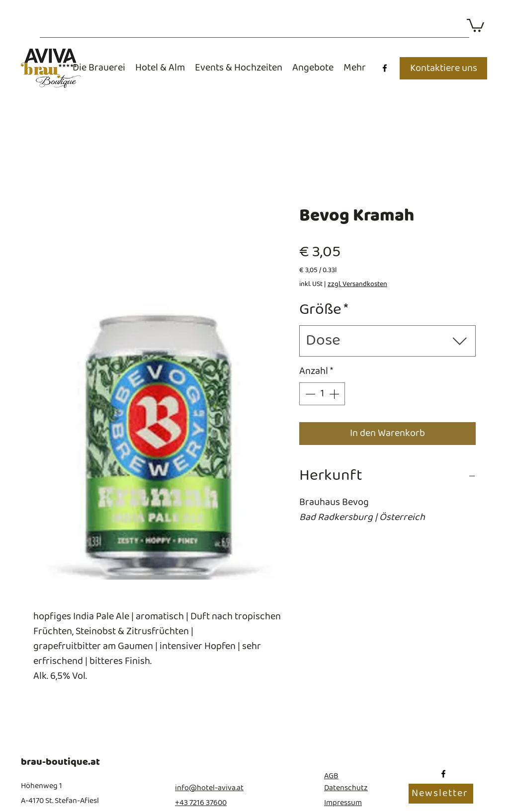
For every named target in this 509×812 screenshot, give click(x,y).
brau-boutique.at (60, 762)
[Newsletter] (441, 794)
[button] (475, 25)
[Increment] (335, 394)
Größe (324, 310)
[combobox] (387, 341)
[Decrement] (309, 394)
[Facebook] (385, 68)
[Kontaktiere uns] (443, 68)
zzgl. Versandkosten (357, 285)
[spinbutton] (322, 394)
